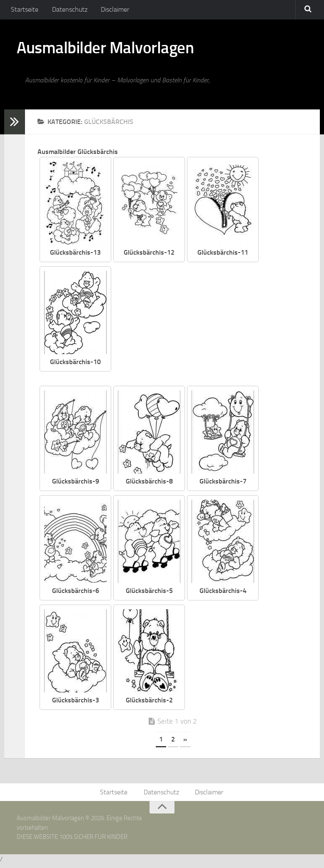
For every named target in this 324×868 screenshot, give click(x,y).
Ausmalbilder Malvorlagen (112, 50)
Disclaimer (110, 10)
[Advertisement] (216, 327)
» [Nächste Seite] (185, 742)
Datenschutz (67, 10)
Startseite (24, 10)
